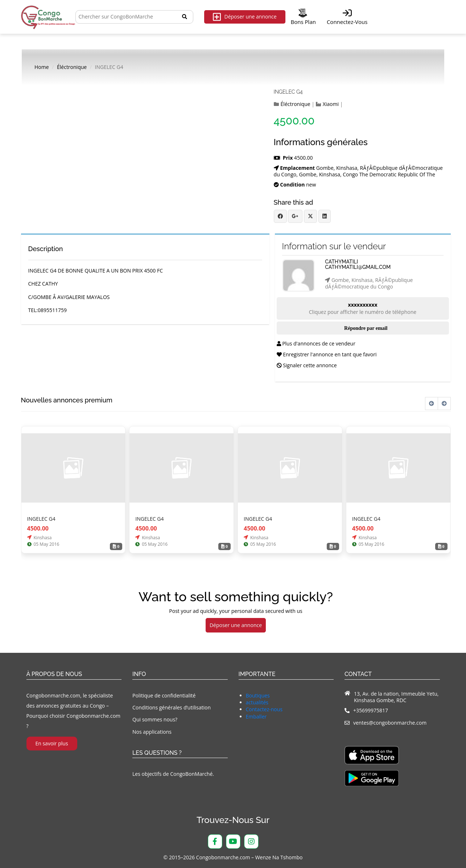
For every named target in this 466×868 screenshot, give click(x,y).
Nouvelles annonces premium (67, 400)
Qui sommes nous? (155, 719)
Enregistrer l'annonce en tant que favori (327, 354)
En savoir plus (51, 743)
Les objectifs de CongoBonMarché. (173, 774)
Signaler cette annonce (307, 365)
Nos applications (152, 732)
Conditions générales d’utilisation (172, 707)
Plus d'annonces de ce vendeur (316, 343)
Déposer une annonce (245, 17)
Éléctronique (72, 67)
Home (42, 67)
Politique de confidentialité (164, 695)
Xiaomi (331, 104)
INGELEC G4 (288, 92)
